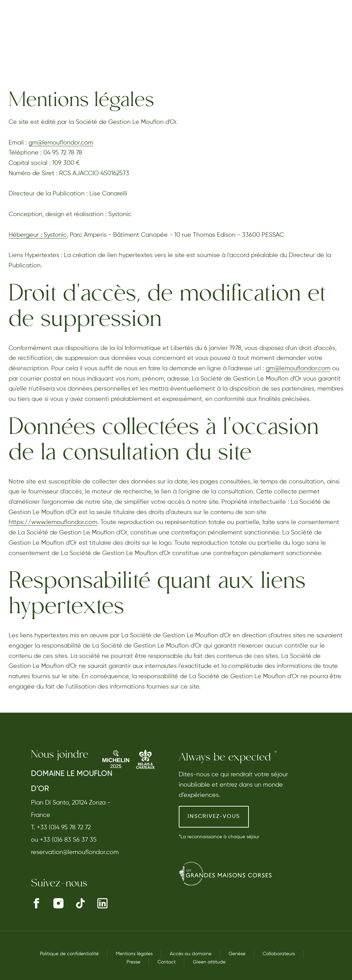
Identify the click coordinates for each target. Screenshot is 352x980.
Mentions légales (134, 954)
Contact (167, 962)
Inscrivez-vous (214, 817)
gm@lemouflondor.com (61, 143)
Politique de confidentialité (69, 954)
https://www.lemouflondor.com (53, 522)
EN (340, 29)
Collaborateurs (279, 954)
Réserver (280, 29)
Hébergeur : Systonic (38, 235)
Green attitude (209, 962)
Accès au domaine (191, 954)
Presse (133, 962)
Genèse (237, 954)
